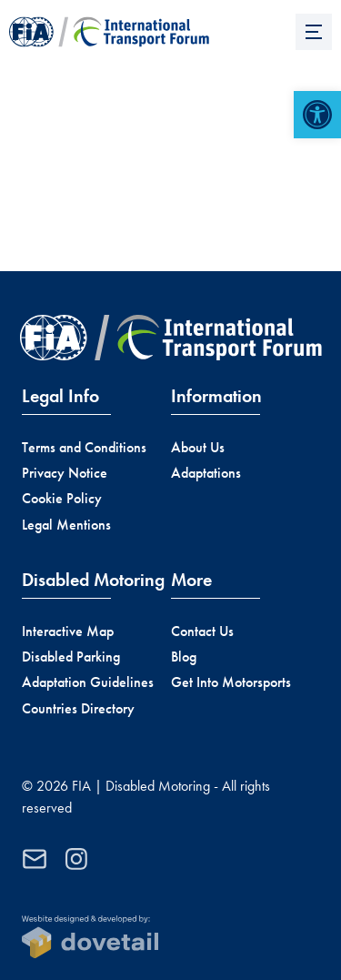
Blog (184, 657)
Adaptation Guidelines (88, 682)
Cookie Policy (62, 498)
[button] (317, 115)
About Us (198, 447)
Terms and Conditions (84, 447)
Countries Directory (78, 708)
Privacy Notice (65, 473)
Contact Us (202, 631)
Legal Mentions (66, 525)
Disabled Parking (71, 657)
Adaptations (206, 473)
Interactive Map (68, 631)
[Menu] (314, 32)
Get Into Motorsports (231, 682)
